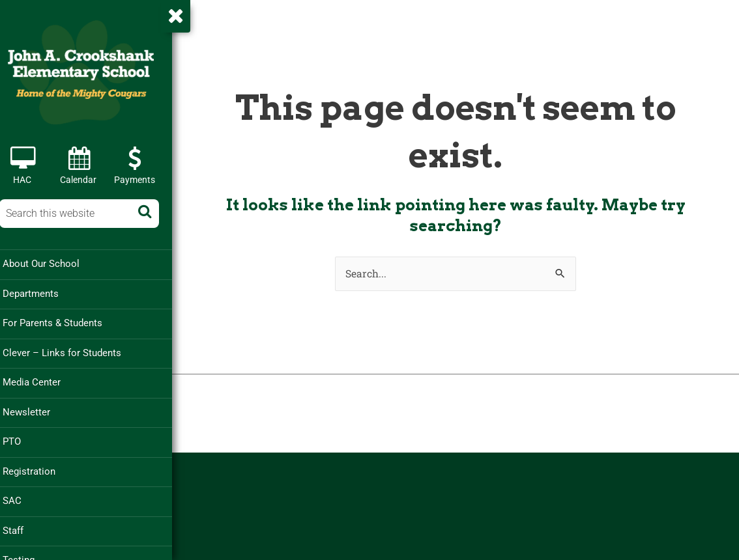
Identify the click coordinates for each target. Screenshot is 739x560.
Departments (41, 293)
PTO (22, 440)
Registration (39, 469)
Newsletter (37, 410)
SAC (22, 498)
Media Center (42, 381)
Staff (23, 527)
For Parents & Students (63, 322)
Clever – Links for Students (72, 352)
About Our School (51, 264)
